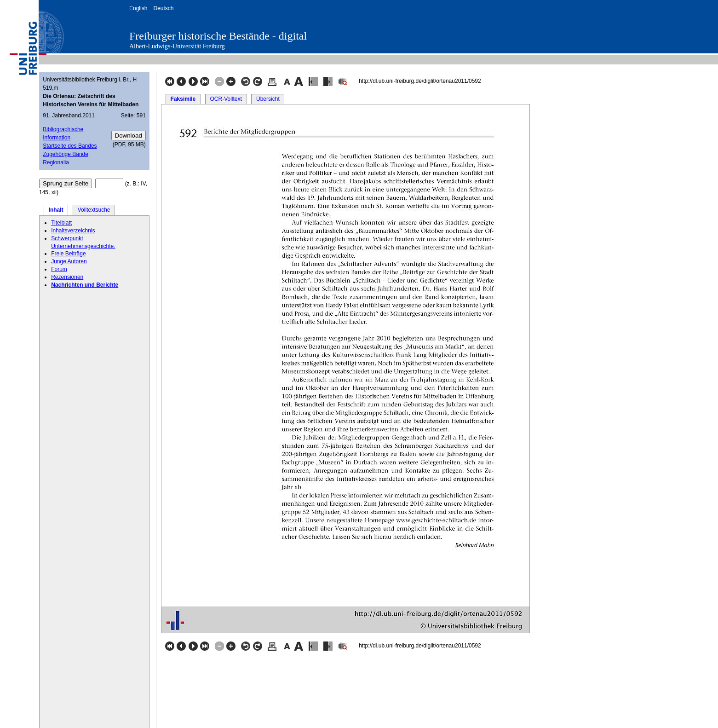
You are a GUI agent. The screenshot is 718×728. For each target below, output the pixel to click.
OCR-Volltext (226, 99)
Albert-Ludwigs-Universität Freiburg (177, 46)
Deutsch (163, 8)
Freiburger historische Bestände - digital (218, 36)
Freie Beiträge (68, 254)
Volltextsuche (94, 210)
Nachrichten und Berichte (85, 285)
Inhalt (56, 210)
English (138, 8)
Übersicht (268, 99)
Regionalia (56, 162)
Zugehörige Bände (66, 154)
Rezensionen (67, 277)
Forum (59, 269)
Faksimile (183, 99)
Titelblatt (61, 223)
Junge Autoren (69, 261)
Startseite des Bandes (70, 146)
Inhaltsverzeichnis (73, 231)
